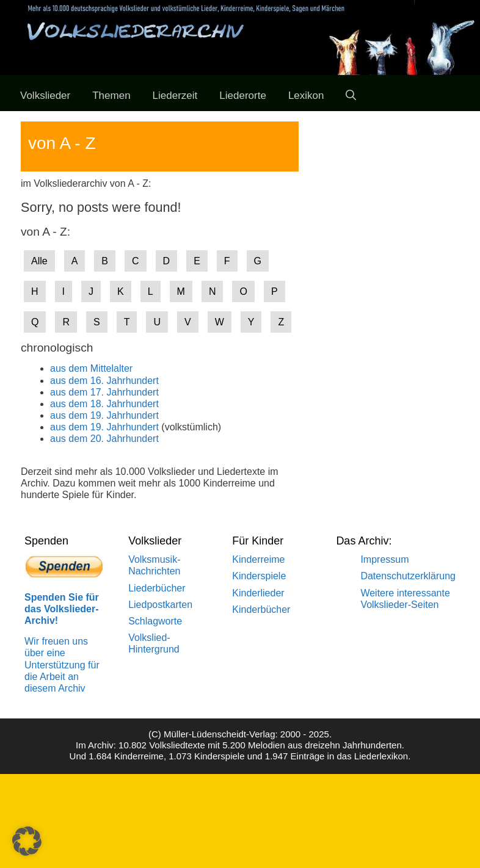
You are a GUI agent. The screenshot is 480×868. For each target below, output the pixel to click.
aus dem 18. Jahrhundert (104, 404)
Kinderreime (258, 559)
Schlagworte (155, 621)
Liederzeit (175, 96)
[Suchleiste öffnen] (351, 96)
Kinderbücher (261, 609)
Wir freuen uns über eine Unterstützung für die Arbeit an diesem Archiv (62, 665)
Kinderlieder (258, 593)
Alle (39, 261)
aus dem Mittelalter (91, 368)
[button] (27, 841)
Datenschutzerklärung (408, 576)
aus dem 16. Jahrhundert (104, 381)
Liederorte (243, 96)
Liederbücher (157, 588)
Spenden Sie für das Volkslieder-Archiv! (62, 609)
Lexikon (306, 96)
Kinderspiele (259, 576)
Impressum (384, 559)
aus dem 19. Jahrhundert (104, 415)
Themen (111, 96)
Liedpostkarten (160, 605)
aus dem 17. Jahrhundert (104, 392)
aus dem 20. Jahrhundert (104, 439)
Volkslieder (45, 96)
